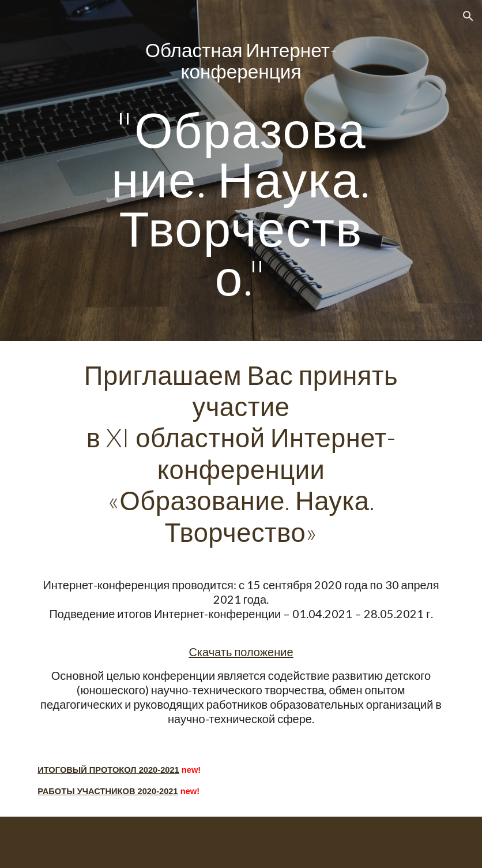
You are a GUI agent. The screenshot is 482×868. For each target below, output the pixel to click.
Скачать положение (241, 652)
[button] (468, 16)
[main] (241, 171)
